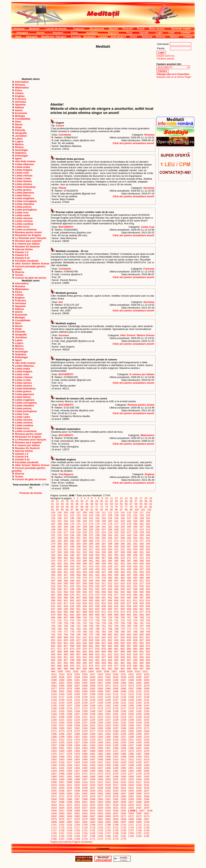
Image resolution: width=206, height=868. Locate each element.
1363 (54, 751)
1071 (108, 686)
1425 (131, 762)
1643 (108, 811)
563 (129, 592)
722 (123, 620)
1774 (116, 839)
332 (85, 552)
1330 (100, 742)
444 (85, 572)
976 (110, 666)
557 (91, 592)
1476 (123, 774)
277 (142, 541)
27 (87, 501)
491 (78, 581)
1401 (146, 757)
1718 (85, 828)
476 (85, 578)
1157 (69, 706)
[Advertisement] (31, 58)
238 (98, 535)
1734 (108, 830)
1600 (77, 802)
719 (104, 620)
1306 (116, 737)
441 (66, 572)
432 (110, 569)
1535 (77, 788)
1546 (62, 791)
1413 (139, 759)
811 (78, 637)
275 (129, 541)
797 (91, 635)
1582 (139, 796)
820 (135, 637)
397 (91, 564)
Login (159, 33)
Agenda (144, 33)
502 (148, 581)
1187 (100, 711)
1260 (62, 728)
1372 (123, 751)
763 (78, 629)
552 (59, 592)
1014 (69, 674)
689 (116, 615)
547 (129, 589)
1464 (131, 771)
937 (66, 660)
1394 (92, 757)
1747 (108, 833)
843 (78, 643)
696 (59, 617)
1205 (139, 714)
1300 (69, 737)
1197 (77, 714)
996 (135, 669)
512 (110, 583)
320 (110, 549)
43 (62, 504)
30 (101, 501)
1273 (62, 731)
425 (66, 569)
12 (116, 498)
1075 (139, 686)
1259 (54, 728)
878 (98, 649)
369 (116, 558)
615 (53, 603)
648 (59, 609)
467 (129, 575)
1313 (69, 740)
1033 (116, 677)
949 (142, 660)
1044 (100, 680)
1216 (123, 717)
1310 (146, 737)
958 (98, 663)
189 (91, 527)
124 (85, 515)
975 (104, 666)
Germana (149, 188)
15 (131, 498)
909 (91, 654)
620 (85, 603)
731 (78, 623)
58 (136, 504)
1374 (139, 751)
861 (91, 646)
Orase (133, 37)
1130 (62, 700)
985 (66, 669)
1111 (116, 694)
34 (121, 501)
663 (53, 612)
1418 (77, 762)
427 (78, 569)
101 (143, 510)
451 (129, 572)
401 (116, 564)
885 (142, 649)
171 (78, 524)
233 (66, 535)
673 (116, 612)
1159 (85, 706)
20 (52, 501)
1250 (85, 725)
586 (72, 598)
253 (91, 538)
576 (110, 595)
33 (116, 501)
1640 (85, 811)
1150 (116, 703)
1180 (146, 708)
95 (111, 510)
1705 (85, 825)
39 (146, 501)
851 (129, 643)
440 (59, 572)
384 (110, 561)
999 (53, 671)
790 (148, 632)
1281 (123, 731)
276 (135, 541)
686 (98, 615)
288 (110, 544)
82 (151, 507)
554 (72, 592)
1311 (54, 740)
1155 (54, 706)
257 (116, 538)
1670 (116, 816)
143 (104, 518)
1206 (146, 714)
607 (104, 600)
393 (66, 564)
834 (123, 640)
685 (91, 615)
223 (104, 532)
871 (53, 649)
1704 (77, 825)
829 (91, 640)
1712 (139, 825)
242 (123, 535)
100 (137, 510)
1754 (62, 836)
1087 (131, 688)
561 (116, 592)
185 (66, 527)
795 (78, 635)
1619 (123, 805)
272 (110, 541)
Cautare (103, 37)
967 (53, 666)
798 (98, 635)
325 (142, 549)
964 (135, 663)
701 (91, 617)
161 (116, 521)
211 (129, 529)
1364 (62, 751)
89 (82, 510)
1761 (116, 836)
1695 (108, 822)
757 (142, 626)
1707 (100, 825)
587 (78, 598)
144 (110, 518)
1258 (146, 725)
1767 (62, 839)
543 (104, 589)
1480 (54, 776)
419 (129, 566)
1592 (116, 799)
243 (129, 535)
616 (59, 603)
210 (123, 529)
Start (18, 37)
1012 (54, 674)
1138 (123, 700)
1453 (146, 768)
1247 (62, 725)
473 (66, 578)
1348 (139, 745)
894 (98, 652)
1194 (54, 714)
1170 (69, 708)
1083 (100, 688)
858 (72, 646)
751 (104, 626)
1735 (116, 830)
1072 (116, 686)
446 (98, 572)
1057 (100, 683)
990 (98, 669)
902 (148, 652)
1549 (85, 791)
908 (85, 654)
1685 (131, 819)
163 (129, 521)
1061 (131, 683)
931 (129, 657)
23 (67, 501)
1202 (116, 714)
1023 (139, 674)
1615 (92, 805)
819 (129, 637)
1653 (85, 813)
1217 (131, 717)
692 (135, 615)
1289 (85, 734)
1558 (54, 794)
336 (110, 552)
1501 (116, 779)
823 (53, 640)
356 (135, 555)
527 (104, 586)
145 (116, 518)
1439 (139, 765)
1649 (54, 813)
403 (129, 564)
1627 (85, 808)
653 (91, 609)
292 (135, 544)
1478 (139, 774)
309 (142, 547)
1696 (116, 822)
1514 (116, 782)
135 (53, 518)
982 (148, 666)
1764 (139, 836)
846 (98, 643)
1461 (108, 771)
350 (98, 555)
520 (59, 586)
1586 (69, 799)
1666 (85, 816)
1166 (139, 706)
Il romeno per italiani (142, 374)
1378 (69, 754)
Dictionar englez (181, 29)
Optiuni (174, 37)
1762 (123, 836)
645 (142, 606)
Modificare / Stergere (54, 37)
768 (110, 629)
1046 (116, 680)
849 (116, 643)
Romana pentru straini (141, 405)
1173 (92, 708)
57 (131, 504)
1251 (92, 725)
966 (148, 663)
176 (110, 524)
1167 (146, 706)
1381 (92, 754)
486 (148, 578)
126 (98, 515)
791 (53, 635)
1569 (139, 794)
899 (129, 652)
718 (98, 620)
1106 (77, 694)
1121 (92, 697)
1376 (54, 754)
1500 (108, 779)
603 (78, 600)
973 (91, 666)
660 (135, 609)
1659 (131, 813)
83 (52, 510)
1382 (100, 754)
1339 (69, 745)
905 (66, 654)
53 (111, 504)
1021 (123, 674)
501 (142, 581)
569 (66, 595)
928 (110, 657)
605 (91, 600)
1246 (54, 725)
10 (106, 498)
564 (135, 592)
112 (110, 512)
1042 (85, 680)
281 (66, 544)
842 (72, 643)
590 (98, 598)
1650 (62, 813)
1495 (69, 779)
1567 (123, 794)
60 (146, 504)
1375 (146, 751)
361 (66, 558)
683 (78, 615)
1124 (116, 697)
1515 (123, 782)
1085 (116, 688)
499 (129, 581)
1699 (139, 822)
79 (136, 507)
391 (53, 564)
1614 (85, 805)
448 (110, 572)
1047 (123, 680)
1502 (123, 779)
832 (110, 640)
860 (85, 646)
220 (85, 532)
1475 (116, 774)
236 (85, 535)
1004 (91, 671)
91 (92, 510)
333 (91, 552)
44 (67, 504)
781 (91, 632)
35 (126, 501)
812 (85, 637)
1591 (108, 799)
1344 (108, 745)
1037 (146, 677)
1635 (146, 808)
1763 (131, 836)
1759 (100, 836)
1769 (77, 839)
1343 (100, 745)
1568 (131, 794)
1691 (77, 822)
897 (116, 652)
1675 (54, 819)
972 (85, 666)
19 (151, 498)
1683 (116, 819)
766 (98, 629)
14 (126, 498)
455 (53, 575)
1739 (146, 830)
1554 (123, 791)
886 (148, 649)
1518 (146, 782)
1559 (62, 794)
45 (72, 504)
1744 (85, 833)
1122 (100, 697)
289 (116, 544)
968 (59, 666)
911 (104, 654)
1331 (108, 742)
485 (142, 578)
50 (97, 504)
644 (135, 606)
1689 (62, 822)
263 (53, 541)
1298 (54, 737)
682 (72, 615)
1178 (131, 708)
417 (116, 566)
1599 (69, 802)
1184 (77, 711)
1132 (77, 700)
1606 (123, 802)
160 (110, 521)
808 (59, 637)
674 (123, 612)
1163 (116, 706)
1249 (77, 725)
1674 (146, 816)
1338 (62, 745)
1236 (77, 723)
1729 (69, 830)
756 (135, 626)
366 (98, 558)
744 (59, 626)
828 (85, 640)
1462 (116, 771)
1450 (123, 768)
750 (98, 626)
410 (72, 566)
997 (142, 669)
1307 (123, 737)
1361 (139, 748)
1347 (131, 745)
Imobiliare (92, 33)
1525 (100, 785)
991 (104, 669)
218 (72, 532)
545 (116, 589)
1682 (108, 819)
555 (78, 592)
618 (72, 603)
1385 (123, 754)
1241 (116, 723)
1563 (92, 794)
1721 (108, 828)
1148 (100, 703)
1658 (123, 813)
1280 (116, 731)
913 (116, 654)
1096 (100, 691)
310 (148, 547)
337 (116, 552)
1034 (123, 677)
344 (59, 555)
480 (110, 578)
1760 (108, 836)
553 (66, 592)
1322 (139, 740)
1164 (123, 706)
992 (110, 669)
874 (72, 649)
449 (116, 572)
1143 (62, 703)
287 (104, 544)
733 (91, 623)
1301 (77, 737)
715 (78, 620)
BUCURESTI (66, 227)
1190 (123, 711)
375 (53, 561)
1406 (85, 759)
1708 (108, 825)
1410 (116, 759)
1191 (131, 711)
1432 (85, 765)
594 (123, 598)
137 (66, 518)
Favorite (76, 37)
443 (78, 572)
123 (78, 515)
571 (78, 595)
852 (135, 643)
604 (85, 600)
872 (59, 649)
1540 (116, 788)
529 (116, 586)
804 (135, 635)
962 (123, 663)
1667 (92, 816)
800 (110, 635)
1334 (131, 742)
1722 (116, 828)
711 (53, 620)
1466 (146, 771)
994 (123, 669)
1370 (108, 751)
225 (116, 532)
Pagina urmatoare (82, 842)
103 (53, 512)
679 (53, 615)
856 (59, 646)
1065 (62, 686)
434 (123, 569)
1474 (108, 774)
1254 (116, 725)
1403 (62, 759)
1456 (69, 771)
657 (116, 609)
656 (110, 609)
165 (142, 521)
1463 (123, 771)
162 (123, 521)
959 (104, 663)
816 (110, 637)
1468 (62, 774)
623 (104, 603)
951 (53, 663)
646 (148, 606)
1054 (77, 683)
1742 (69, 833)
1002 (76, 671)
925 (91, 657)
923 (78, 657)
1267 (116, 728)
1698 (131, 822)
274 (123, 541)
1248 (69, 725)
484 (135, 578)
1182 (62, 711)
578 (123, 595)
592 (110, 598)
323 (129, 549)
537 (66, 589)
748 (85, 626)
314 (72, 549)
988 (85, 669)
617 (66, 603)
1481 (62, 776)
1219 (146, 717)
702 (98, 617)
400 (110, 564)
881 (116, 649)
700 (85, 617)
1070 (100, 686)
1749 (123, 833)
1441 (54, 768)
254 (98, 538)
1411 (123, 759)
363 (78, 558)
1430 (69, 765)
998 (148, 669)
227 (129, 532)
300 (85, 547)
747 (78, 626)
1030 (92, 677)
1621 (139, 805)
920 (59, 657)
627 (129, 603)
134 (148, 515)
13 (121, 498)
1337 (54, 745)
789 (142, 632)
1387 (139, 754)
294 (148, 544)
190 (98, 527)
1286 (62, 734)
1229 (123, 720)
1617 (108, 805)
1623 (54, 808)
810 (72, 637)
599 (53, 600)
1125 (123, 697)
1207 (54, 717)
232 (59, 535)
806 (148, 635)
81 (146, 507)
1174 (100, 708)
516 (135, 583)
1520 (62, 785)
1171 (77, 708)
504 (59, 583)
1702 (62, 825)
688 (110, 615)
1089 (146, 688)
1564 (100, 794)
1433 (92, 765)
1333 (123, 742)
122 (72, 515)
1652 (77, 813)
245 (142, 535)
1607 (131, 802)
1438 (131, 765)
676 (135, 612)
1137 (116, 700)
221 (91, 532)
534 (148, 586)
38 (141, 501)
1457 (77, 771)
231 (53, 535)
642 (123, 606)
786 (123, 632)
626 (123, 603)
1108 (92, 694)
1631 (116, 808)
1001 (68, 671)
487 (53, 581)
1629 (100, 808)
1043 (92, 680)
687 (104, 615)
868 (135, 646)
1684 (123, 819)
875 (78, 649)
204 (85, 529)
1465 (139, 771)
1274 (69, 731)
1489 (123, 776)
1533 (62, 788)
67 (77, 507)
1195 (62, 714)
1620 (131, 805)
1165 (131, 706)
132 (135, 515)
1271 (146, 728)
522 (72, 586)
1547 (69, 791)
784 (110, 632)
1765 (146, 836)
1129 (54, 700)
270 (98, 541)
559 (104, 592)
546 (123, 589)
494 (98, 581)
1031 (100, 677)
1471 (85, 774)
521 (66, 586)
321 (116, 549)
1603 (100, 802)
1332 (116, 742)
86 (67, 510)
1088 (139, 688)
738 (123, 623)
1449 (116, 768)
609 (116, 600)
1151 (123, 703)
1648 (149, 811)
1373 (131, 751)
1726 (146, 828)
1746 (100, 833)
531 (129, 586)
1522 (77, 785)
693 (142, 615)
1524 (92, 785)
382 (98, 561)
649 (66, 609)
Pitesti (62, 188)
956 (85, 663)
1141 (146, 700)
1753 (54, 836)
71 (97, 507)
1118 (69, 697)
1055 (85, 683)
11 (111, 498)
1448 (108, 768)
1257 (139, 725)
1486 (100, 776)
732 (85, 623)
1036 (139, 677)
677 (142, 612)
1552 (108, 791)
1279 (108, 731)
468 (135, 575)
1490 (131, 776)
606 (98, 600)
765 (91, 629)
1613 (77, 805)
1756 (77, 836)
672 (110, 612)
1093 (77, 691)
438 (148, 569)
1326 (69, 742)
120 (59, 515)
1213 (100, 717)
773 (142, 629)
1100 (131, 691)
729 (66, 623)
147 (129, 518)
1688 (54, 822)
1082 (92, 688)
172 (85, 524)
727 (53, 623)
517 (142, 583)
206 (98, 529)
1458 (85, 771)
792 (59, 635)
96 (116, 510)
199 (53, 529)
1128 (146, 697)
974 (98, 666)
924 (85, 657)
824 (59, 640)
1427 (146, 762)
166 (148, 521)
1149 (108, 703)
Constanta (65, 135)
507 (78, 583)
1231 (139, 720)
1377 (62, 754)
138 (72, 518)
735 (104, 623)
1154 (146, 703)
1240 (108, 723)
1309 (139, 737)
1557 (146, 791)
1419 (85, 762)
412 (85, 566)
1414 (146, 759)
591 (104, 598)
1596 (146, 799)
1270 (139, 728)
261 (142, 538)
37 (136, 501)
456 (59, 575)
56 (126, 504)
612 (135, 600)
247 (53, 538)
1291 (100, 734)
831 (104, 640)
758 (148, 626)
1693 (92, 822)
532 (135, 586)
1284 (146, 731)
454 (148, 572)
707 (129, 617)
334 (98, 552)
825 (66, 640)
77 (126, 507)
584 (59, 598)
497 (116, 581)
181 (142, 524)
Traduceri (79, 29)
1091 (62, 691)
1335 (139, 742)
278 (148, 541)
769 (116, 629)
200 (59, 529)
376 (59, 561)
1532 (54, 788)
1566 (116, 794)
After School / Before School (137, 335)
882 (123, 649)
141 (91, 518)
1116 (54, 697)
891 (78, 652)
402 (123, 564)
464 (110, 575)
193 (116, 527)
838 (148, 640)
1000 (60, 671)
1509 (77, 782)
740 (135, 623)
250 (72, 538)
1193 (146, 711)
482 (123, 578)
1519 (54, 785)
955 (78, 663)
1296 (139, 734)
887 (53, 652)
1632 (123, 808)
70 (92, 507)
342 (148, 552)
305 (116, 547)
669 (91, 612)
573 (91, 595)
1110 (108, 694)
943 (104, 660)
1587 (77, 799)
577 (116, 595)
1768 (69, 839)
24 (72, 501)
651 (78, 609)
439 (53, 572)
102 (149, 510)
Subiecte (147, 37)
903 (53, 654)
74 (111, 507)
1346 (123, 745)
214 (148, 529)
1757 (85, 836)
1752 (146, 833)
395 (78, 564)
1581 (131, 796)
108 (85, 512)
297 (66, 547)
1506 (54, 782)
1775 (123, 839)
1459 (92, 771)
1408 (100, 759)
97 (121, 510)
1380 (85, 754)
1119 (77, 697)
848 (110, 643)
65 (67, 507)
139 (78, 518)
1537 (92, 788)
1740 (54, 833)
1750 (131, 833)
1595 (139, 799)
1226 (100, 720)
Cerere (60, 126)
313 (66, 549)
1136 (108, 700)
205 (91, 529)
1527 (116, 785)
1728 (62, 830)
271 (104, 541)
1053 (69, 683)
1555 (131, 791)
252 (85, 538)
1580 (123, 796)
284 (85, 544)
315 (78, 549)
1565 (108, 794)
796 (85, 635)
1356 (100, 748)
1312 (62, 740)
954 (72, 663)
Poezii (141, 29)
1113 (131, 694)
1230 (131, 720)
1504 (139, 779)
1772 (100, 839)
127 (104, 515)
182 (148, 524)
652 (85, 609)
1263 (85, 728)
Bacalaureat (97, 29)
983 (53, 669)
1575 (85, 796)
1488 (116, 776)
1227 (108, 720)
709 (142, 617)
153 (66, 521)
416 (110, 566)
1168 (54, 708)
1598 (62, 802)
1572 (62, 796)
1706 (92, 825)
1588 (85, 799)
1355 (92, 748)
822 (148, 637)
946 (123, 660)
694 (148, 615)
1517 (139, 782)
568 (59, 595)
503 (53, 583)
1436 (116, 765)
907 (78, 654)
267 (78, 541)
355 (129, 555)
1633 (131, 808)
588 (85, 598)
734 (98, 623)
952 (59, 663)
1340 (77, 745)
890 (72, 652)
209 (116, 529)
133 (142, 515)
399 (104, 564)
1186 (92, 711)
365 (91, 558)
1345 (116, 745)
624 (110, 603)
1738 (139, 830)
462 (98, 575)
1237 (85, 723)
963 (129, 663)
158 (98, 521)
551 (53, 592)
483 (129, 578)
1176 (116, 708)
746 (72, 626)
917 (142, 654)
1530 (139, 785)
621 (91, 603)
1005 (99, 671)
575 (104, 595)
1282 (131, 731)
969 (66, 666)
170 (72, 524)
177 (116, 524)
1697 (123, 822)
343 (53, 555)
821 (142, 637)
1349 (146, 745)
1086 (123, 688)
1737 (131, 830)
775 (53, 632)
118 (148, 512)
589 (91, 598)
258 (123, 538)
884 (135, 649)
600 (59, 600)
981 (142, 666)
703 (104, 617)
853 (142, 643)
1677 (69, 819)
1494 (62, 779)
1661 (146, 813)
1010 (137, 671)
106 (72, 512)
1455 (62, 771)
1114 (139, 694)
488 (59, 581)
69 (87, 507)
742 (148, 623)
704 (110, 617)
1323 (146, 740)
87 (72, 510)
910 (98, 654)
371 (129, 558)
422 (148, 566)
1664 (69, 816)
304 (110, 547)
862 (98, 646)
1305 (108, 737)
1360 (131, 748)
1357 (108, 748)
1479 (146, 774)
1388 (146, 754)
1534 (69, 788)
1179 (139, 708)
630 (148, 603)
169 (66, 524)
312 (59, 549)
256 (110, 538)
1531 (146, 785)
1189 (116, 711)
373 (142, 558)
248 (59, 538)
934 (148, 657)
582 (148, 595)
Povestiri (128, 29)
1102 (146, 691)
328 (59, 552)
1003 (83, 671)
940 (85, 660)
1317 (100, 740)
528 (110, 586)
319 (104, 549)
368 (110, 558)
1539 (108, 788)
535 (53, 589)
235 (78, 535)
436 (135, 569)
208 (110, 529)
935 (53, 660)
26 (82, 501)
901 (142, 652)
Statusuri (113, 33)
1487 (108, 776)
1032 (108, 677)
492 (85, 581)
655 (104, 609)
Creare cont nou (165, 56)
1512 (100, 782)
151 (53, 521)
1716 (69, 828)
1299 (62, 737)
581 (142, 595)
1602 (92, 802)
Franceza (149, 269)
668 (85, 612)
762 (72, 629)
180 (135, 524)
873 (66, 649)
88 (77, 510)
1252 (100, 725)
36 (131, 501)
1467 (54, 774)
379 (78, 561)
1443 (69, 768)
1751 (139, 833)
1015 (77, 674)
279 (53, 544)
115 (129, 512)
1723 (123, 828)
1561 (77, 794)
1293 (116, 734)
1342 (92, 745)
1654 (92, 813)
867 (129, 646)
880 (110, 649)
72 (101, 507)
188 (85, 527)
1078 (62, 688)
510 (98, 583)
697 (66, 617)
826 (72, 640)
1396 (108, 757)
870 (148, 646)
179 (129, 524)
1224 (85, 720)
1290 (92, 734)
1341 (85, 745)
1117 (62, 697)
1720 (100, 828)
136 (59, 518)
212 (135, 529)
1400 (139, 757)
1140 (139, 700)
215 (53, 532)
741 (142, 623)
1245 (146, 723)
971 (78, 666)
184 (59, 527)
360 (59, 558)
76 (121, 507)
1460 (100, 771)
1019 (108, 674)
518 (148, 583)
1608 (139, 802)
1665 (77, 816)
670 (98, 612)
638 (98, 606)
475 (78, 578)
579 (129, 595)
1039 (62, 680)
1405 (77, 759)
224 (110, 532)
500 (135, 581)
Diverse (161, 37)
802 (123, 635)
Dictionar (19, 29)
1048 (131, 680)
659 (129, 609)
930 (123, 657)
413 (91, 566)
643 (129, 606)
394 (72, 564)
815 (104, 637)
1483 (77, 776)
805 (142, 635)
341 (142, 552)
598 (148, 598)
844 (85, 643)
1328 (85, 742)
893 (91, 652)
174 (98, 524)
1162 (108, 706)
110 (98, 512)
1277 (92, 731)
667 (78, 612)
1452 (139, 768)
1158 (77, 706)
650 (72, 609)
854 (148, 643)
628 (135, 603)
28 (92, 501)
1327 (77, 742)
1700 (146, 822)
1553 (116, 791)
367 (104, 558)
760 (59, 629)
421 (142, 566)
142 (98, 518)
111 (104, 512)
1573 (69, 796)
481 (116, 578)
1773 (108, 839)
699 (78, 617)
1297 (146, 734)
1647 (142, 811)
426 (72, 569)
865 (116, 646)
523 (78, 586)
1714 (54, 828)
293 (142, 544)
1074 (131, 686)
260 (135, 538)
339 (129, 552)
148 (135, 518)
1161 (100, 706)
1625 (69, 808)
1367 (85, 751)
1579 (116, 796)
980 (135, 666)
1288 (77, 734)
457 (66, 575)
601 (66, 600)
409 (66, 566)
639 (104, 606)
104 (59, 512)
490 (72, 581)
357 (142, 555)
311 (53, 549)
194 (123, 527)
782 (98, 632)
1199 (92, 714)
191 (104, 527)
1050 (146, 680)
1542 (131, 788)
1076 (146, 686)
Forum (40, 33)
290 (123, 544)
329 (66, 552)
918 (148, 654)
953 (66, 663)
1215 (116, 717)
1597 (54, 802)
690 (123, 615)
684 (85, 615)
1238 (92, 723)
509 (91, 583)
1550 (92, 791)
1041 (77, 680)
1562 (85, 794)
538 (72, 589)
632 (59, 606)
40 (151, 501)
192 (110, 527)
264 (59, 541)
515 (129, 583)
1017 (92, 674)
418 (123, 566)
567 (53, 595)
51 (101, 504)
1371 (116, 751)
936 (59, 660)
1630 (108, 808)
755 (129, 626)
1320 (123, 740)
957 (91, 663)
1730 (77, 830)
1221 (62, 720)
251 (78, 538)
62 (52, 507)
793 (66, 635)
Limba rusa (148, 227)
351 (104, 555)
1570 (146, 794)
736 (110, 623)
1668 (100, 816)
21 (57, 501)
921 (66, 657)
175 (104, 524)
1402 (54, 759)
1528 (123, 785)
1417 (69, 762)
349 (91, 555)
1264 (92, 728)
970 (72, 666)
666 (72, 612)
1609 (146, 802)
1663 (62, 816)
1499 (100, 779)
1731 (85, 830)
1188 (108, 711)
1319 (116, 740)
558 (98, 592)
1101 (139, 691)
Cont (171, 33)
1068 (85, 686)
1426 (139, 762)
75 (116, 507)
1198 (85, 714)
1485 (92, 776)
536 (59, 589)
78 (131, 507)
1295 (131, 734)
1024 (146, 674)
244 (135, 535)
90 (87, 510)
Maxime (114, 29)
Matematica (147, 435)
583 (53, 598)
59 (141, 504)
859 (78, 646)
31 (106, 501)
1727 (54, 830)
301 (91, 547)
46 (77, 504)
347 (78, 555)
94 (106, 510)
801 (116, 635)
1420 (92, 762)
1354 (85, 748)
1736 (123, 830)
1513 (108, 782)
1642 (100, 811)
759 (53, 629)
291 (129, 544)
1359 (123, 748)
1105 (69, 694)
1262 (77, 728)
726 (148, 620)
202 (72, 529)
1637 (62, 811)
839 (53, 643)
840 (59, 643)
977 (116, 666)
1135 (100, 700)
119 (53, 515)
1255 (123, 725)
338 (123, 552)
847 (104, 643)
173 (91, 524)
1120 (85, 697)
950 (148, 660)
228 (135, 532)
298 (72, 547)
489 (66, 581)
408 (59, 566)
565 (142, 592)
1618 (116, 805)
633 (66, 606)
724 (135, 620)
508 (85, 583)
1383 (108, 754)
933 (142, 657)
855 (53, 646)
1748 (116, 833)
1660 (139, 813)
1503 (131, 779)
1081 (85, 688)
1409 (108, 759)
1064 (54, 686)
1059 (116, 683)
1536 (85, 788)
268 (85, 541)
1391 (69, 757)
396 (85, 564)
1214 (108, 717)
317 (91, 549)
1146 (85, 703)
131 (129, 515)
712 (59, 620)
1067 (77, 686)
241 (116, 535)
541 (91, 589)
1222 (69, 720)
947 (129, 660)
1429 (62, 765)
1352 (69, 748)
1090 (54, 691)
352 (110, 555)
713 (66, 620)
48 (87, 504)
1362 (146, 748)
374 (148, 558)
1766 (54, 839)
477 (91, 578)
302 (98, 547)
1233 (54, 723)
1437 (123, 765)
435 (129, 569)
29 (97, 501)
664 (59, 612)
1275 (77, 731)
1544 (146, 788)
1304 (100, 737)
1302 (85, 737)
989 (91, 669)
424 (59, 569)
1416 (62, 762)
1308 (131, 737)
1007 (114, 671)
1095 (92, 691)
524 (85, 586)
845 (91, 643)
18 (146, 498)
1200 (100, 714)
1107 (85, 694)
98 (126, 510)
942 (98, 660)
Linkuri (188, 37)
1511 (92, 782)
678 (148, 612)
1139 (131, 700)
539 (78, 589)
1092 (69, 691)
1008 (122, 671)
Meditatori (90, 37)
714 (72, 620)
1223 (77, 720)
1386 (131, 754)
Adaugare (22, 33)
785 (116, 632)
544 (110, 589)
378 (72, 561)
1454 (54, 771)
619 (78, 603)
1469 (69, 774)
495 (104, 581)
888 (59, 652)
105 (66, 512)
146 (123, 518)
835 (129, 640)
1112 (123, 694)
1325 (62, 742)
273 (116, 541)
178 (123, 524)
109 (91, 512)
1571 (54, 796)
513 (116, 583)
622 (98, 603)
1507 (62, 782)
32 (111, 501)
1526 (108, 785)
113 (116, 512)
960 (110, 663)
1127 (139, 697)
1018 (100, 674)
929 (116, 657)
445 (91, 572)
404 (135, 564)
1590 (100, 799)
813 (91, 637)
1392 (77, 757)
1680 (92, 819)
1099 (123, 691)
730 (72, 623)
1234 (62, 723)
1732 (92, 830)
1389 (54, 757)
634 (72, 606)
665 (66, 612)
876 (85, 649)
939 (78, 660)
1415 (54, 762)
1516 (131, 782)
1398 (123, 757)
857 (66, 646)
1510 (85, 782)
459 (78, 575)
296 (59, 547)
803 (129, 635)
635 (78, 606)
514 (123, 583)
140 (85, 518)
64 (62, 507)
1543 (139, 788)
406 (148, 564)
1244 (139, 723)
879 (104, 649)
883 (129, 649)
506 (72, 583)
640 (110, 606)
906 (72, 654)
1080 (77, 688)
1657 (116, 813)
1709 (116, 825)
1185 (85, 711)
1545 (54, 791)
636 (85, 606)
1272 (54, 731)
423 (53, 569)
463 (104, 575)
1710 (123, 825)
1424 (123, 762)
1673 (139, 816)
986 (72, 669)
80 (141, 507)
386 (123, 561)
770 (123, 629)
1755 (69, 836)
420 (135, 566)
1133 (85, 700)
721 (116, 620)
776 (59, 632)
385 (116, 561)
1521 (69, 785)
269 (91, 541)
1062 (139, 683)
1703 (69, 825)
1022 (131, 674)
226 (123, 532)
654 (98, 609)
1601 (85, 802)
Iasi (61, 302)
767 (104, 629)
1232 (146, 720)
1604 (108, 802)
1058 (108, 683)
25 (77, 501)
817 (116, 637)
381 (91, 561)
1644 (116, 811)
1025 (54, 677)
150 (148, 518)
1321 (131, 740)
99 (131, 510)
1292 (108, 734)
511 (104, 583)
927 (104, 657)
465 (116, 575)
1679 (85, 819)
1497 (85, 779)
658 (123, 609)
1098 (116, 691)
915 (129, 654)
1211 (85, 717)
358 (148, 555)
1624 (62, 808)
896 (110, 652)
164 (135, 521)
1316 (92, 740)
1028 (77, 677)
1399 (131, 757)
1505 (146, 779)
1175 (108, 708)
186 (72, 527)
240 (110, 535)
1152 (131, 703)
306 (123, 547)
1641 (92, 811)
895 (104, 652)
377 (66, 561)
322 (123, 549)
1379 (77, 754)
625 (116, 603)
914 (123, 654)
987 (78, 669)
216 (59, 532)
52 (106, 504)
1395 (100, 757)
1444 (77, 768)
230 (148, 532)
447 (104, 572)
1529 (131, 785)
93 (101, 510)
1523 (85, 785)
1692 (85, 822)
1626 (77, 808)
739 (129, 623)
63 (57, 507)
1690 (69, 822)
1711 (131, 825)
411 (78, 566)
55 (121, 504)
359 (53, 558)
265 (66, 541)
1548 (77, 791)
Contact (186, 33)
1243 (131, 723)
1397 (116, 757)
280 (59, 544)
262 (148, 538)
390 (148, 561)
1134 (92, 700)
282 (72, 544)
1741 (62, 833)
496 (110, 581)
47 (82, 504)
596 (135, 598)
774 (148, 629)
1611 (62, 805)
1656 (108, 813)
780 (85, 632)
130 (123, 515)
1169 (62, 708)
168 (59, 524)
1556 (139, 791)
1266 (108, 728)
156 (85, 521)
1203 (123, 714)
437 (142, 569)
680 (59, 615)
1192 (139, 711)
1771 (92, 839)
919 (53, 657)
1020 (116, 674)
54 (116, 504)
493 (91, 581)
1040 (69, 680)
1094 (85, 691)
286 (98, 544)
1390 (62, 757)
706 (123, 617)
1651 (69, 813)
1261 (69, 728)
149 (142, 518)
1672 (131, 816)
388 (135, 561)
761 (66, 629)
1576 (92, 796)
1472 (92, 774)
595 (129, 598)
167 (53, 524)
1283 (139, 731)
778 (72, 632)
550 (148, 589)
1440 (146, 765)
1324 (54, 742)
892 (85, 652)
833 (116, 640)
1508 (69, 782)
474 (72, 578)
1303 (92, 737)
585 (66, 598)
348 (85, 555)
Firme (74, 33)
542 (98, 589)
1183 (69, 711)
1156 (62, 706)
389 (142, 561)
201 (66, 529)
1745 (92, 833)
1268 (123, 728)
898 (123, 652)
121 (66, 515)
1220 (54, 720)
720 (110, 620)
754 (123, 626)
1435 (108, 765)
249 (66, 538)
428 (85, 569)
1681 (100, 819)
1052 (62, 683)
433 (116, 569)
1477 (131, 774)
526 (98, 586)
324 (135, 549)
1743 (77, 833)
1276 (85, 731)
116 (135, 512)
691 (129, 615)
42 (57, 504)
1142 (54, 703)
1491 (139, 776)
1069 (92, 686)
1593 (123, 799)
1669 (108, 816)
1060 (123, 683)
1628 (92, 808)
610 (123, 600)
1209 (69, 717)
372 (135, 558)
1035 (131, 677)
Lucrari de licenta (56, 29)
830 (98, 640)
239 (104, 535)
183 (53, 527)
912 (110, 654)
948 (135, 660)
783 (104, 632)
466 (123, 575)
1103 (54, 694)
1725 (139, 828)
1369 (100, 751)
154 (72, 521)
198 (148, 527)
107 (78, 512)
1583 (146, 796)
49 (92, 504)
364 (85, 558)
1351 (62, 748)
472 (59, 578)
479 (104, 578)
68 (82, 507)
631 (53, 606)
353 (116, 555)
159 (104, 521)
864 (110, 646)
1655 (100, 813)
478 (98, 578)
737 (116, 623)
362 (72, 558)
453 (142, 572)
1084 (108, 688)
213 (142, 529)
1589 (92, 799)
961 (116, 663)
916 (135, 654)
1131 (69, 700)
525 (91, 586)
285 (91, 544)
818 (123, 637)
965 (142, 663)
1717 (77, 828)
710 (148, 617)
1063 (146, 683)
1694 (100, 822)
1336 (146, 742)
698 (72, 617)
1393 (85, 757)
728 (59, 623)
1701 (54, 825)
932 (135, 657)
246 (148, 535)
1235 (69, 723)
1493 (54, 779)
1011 (145, 671)
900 (135, 652)
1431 (77, 765)
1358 (116, 748)
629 (142, 603)
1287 (69, 734)
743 (53, 626)
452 (135, 572)
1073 (123, 686)
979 (129, 666)
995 (129, 669)
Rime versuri (157, 29)
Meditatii (34, 29)
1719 (92, 828)
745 (66, 626)
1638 (69, 811)
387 (129, 561)
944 (110, 660)
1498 (92, 779)
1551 (100, 791)
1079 (69, 688)
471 (53, 578)
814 (98, 637)
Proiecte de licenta (31, 493)
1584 (54, 799)
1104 (62, 694)
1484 (85, 776)
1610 (54, 805)
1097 (108, 691)
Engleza (150, 474)
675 (129, 612)
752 (110, 626)
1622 (146, 805)
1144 (69, 703)
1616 (100, 805)
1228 (116, 720)
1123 (108, 697)
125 (91, 515)
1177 (123, 708)
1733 (100, 830)
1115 (146, 694)
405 (142, 564)
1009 (130, 671)
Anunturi (58, 33)
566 (148, 592)
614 (148, 600)
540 (85, 589)
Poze (129, 33)
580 (135, 595)
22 (62, 501)
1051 (54, 683)
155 (78, 521)
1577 (100, 796)
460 (85, 575)
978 (123, 666)
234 (72, 535)
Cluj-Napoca (66, 474)
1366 (77, 751)
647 (53, 609)
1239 (100, 723)
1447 (100, 768)
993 (116, 669)
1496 (77, 779)
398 (98, 564)
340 (135, 552)
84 (57, 510)
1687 (146, 819)
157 (91, 521)
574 (98, 595)
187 (78, 527)
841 (66, 643)
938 (72, 660)
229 (142, 532)
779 (78, 632)
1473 (100, 774)
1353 (77, 748)
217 (66, 532)
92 (97, 510)
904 (59, 654)
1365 (69, 751)
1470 (77, 774)
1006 (107, 671)
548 (135, 589)
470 (148, 575)
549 (142, 589)
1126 (131, 697)
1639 (77, 811)
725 (142, 620)
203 (78, 529)
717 (91, 620)
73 (106, 507)
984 (59, 669)
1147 (92, 703)
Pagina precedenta (61, 842)
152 (59, 521)
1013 (62, 674)
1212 (92, 717)
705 (116, 617)
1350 (54, 748)
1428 (54, 765)
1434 (100, 765)
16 (136, 498)
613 (142, 600)
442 (72, 572)
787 (129, 632)
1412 (131, 759)
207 (104, 529)
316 (85, 549)
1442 (62, 768)
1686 (139, 819)
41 (52, 504)
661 (142, 609)
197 (142, 527)
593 (116, 598)
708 (135, 617)
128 (110, 515)
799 (104, 635)
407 (53, 566)
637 (91, 606)
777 (66, 632)
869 (142, 646)
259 (129, 538)
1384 (116, 754)
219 (78, 532)
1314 (77, 740)
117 (142, 512)
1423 (116, 762)
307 (129, 547)
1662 (54, 816)
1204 (131, 714)
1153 (139, 703)
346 (72, 555)
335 (104, 552)
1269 (131, 728)
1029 (85, 677)
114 (123, 512)
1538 (100, 788)
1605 (116, 802)
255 (104, 538)
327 (53, 552)
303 (104, 547)
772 (135, 629)
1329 (92, 742)
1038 (54, 680)
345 (66, 555)
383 (104, 561)
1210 (77, 717)
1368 (92, 751)
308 (135, 547)
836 (135, 640)
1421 (100, 762)
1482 (69, 776)
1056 (92, 683)
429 (91, 569)
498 (123, 581)
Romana (149, 135)
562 (123, 592)
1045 (108, 680)
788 (135, 632)
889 (66, 652)
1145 (77, 703)
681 (66, 615)
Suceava (64, 335)
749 (91, 626)
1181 (54, 711)
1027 (69, 677)
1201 (108, 714)
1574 (77, 796)
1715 (62, 828)
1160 (92, 706)
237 (91, 535)
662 (148, 609)
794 (72, 635)
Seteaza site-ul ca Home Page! (174, 77)
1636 (54, 811)
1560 (69, 794)
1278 (100, 731)
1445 (85, 768)
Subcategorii (118, 37)
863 (104, 646)
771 (129, 629)
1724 (131, 828)
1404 (69, 759)
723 (129, 620)
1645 (123, 811)
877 (91, 649)
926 (98, 657)
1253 (108, 725)
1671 (123, 816)
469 (142, 575)
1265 (100, 728)
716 (85, 620)
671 (104, 612)
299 (78, 547)
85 (62, 510)
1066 (69, 686)
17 (141, 498)
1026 (62, 677)
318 (98, 549)
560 (110, 592)
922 (72, 657)
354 (123, 555)
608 (110, 600)
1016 (85, 674)
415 (104, 566)
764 (85, 629)
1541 (123, 788)
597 (142, 598)
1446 (92, 768)
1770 (85, 839)
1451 (131, 768)
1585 (62, 799)
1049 (139, 680)
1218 (139, 717)
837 (142, 640)
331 (78, 552)
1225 (92, 720)
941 (91, 660)
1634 (139, 808)
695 (53, 617)
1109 (100, 694)
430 (98, 569)
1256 (131, 725)
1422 (108, 762)
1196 (69, 714)
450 (123, 572)
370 (123, 558)
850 (123, 643)
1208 (62, 717)
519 (53, 586)
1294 (123, 734)
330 (72, 552)
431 (104, 569)
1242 (123, 723)
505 (66, 583)
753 (116, 626)
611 (129, 600)
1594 (131, 799)
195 (129, 527)
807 (53, 637)
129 (116, 515)
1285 (54, 734)
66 (72, 507)
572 (85, 595)
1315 (85, 740)
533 (142, 586)
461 (91, 575)
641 (116, 606)
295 (53, 547)
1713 (146, 825)
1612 (69, 805)
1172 (85, 708)
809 (66, 637)
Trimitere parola (165, 59)
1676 (62, 819)
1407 (92, 759)
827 (78, 640)
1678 (77, 819)
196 (135, 527)
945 (116, 660)
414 (98, 566)
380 (85, 561)
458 (72, 575)
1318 (108, 740)
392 (59, 564)
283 (78, 544)
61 (151, 504)
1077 (54, 688)
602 (72, 600)
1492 (146, 776)
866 (123, 646)
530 (123, 586)
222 (98, 532)
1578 (108, 796)
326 (148, 549)
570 (72, 595)
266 (72, 541)
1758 (92, 836)
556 (85, 592)
